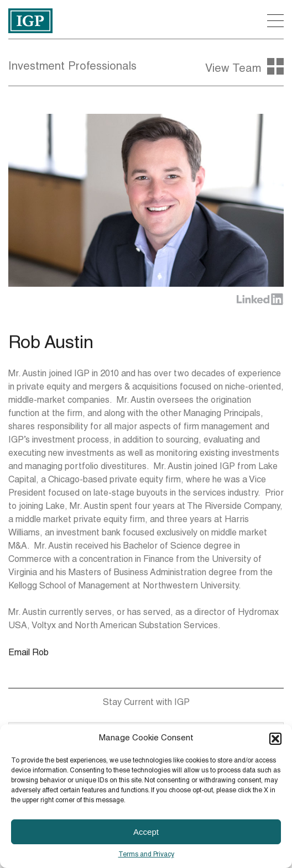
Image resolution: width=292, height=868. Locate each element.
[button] (275, 739)
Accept (146, 832)
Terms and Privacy (146, 855)
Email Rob (28, 654)
